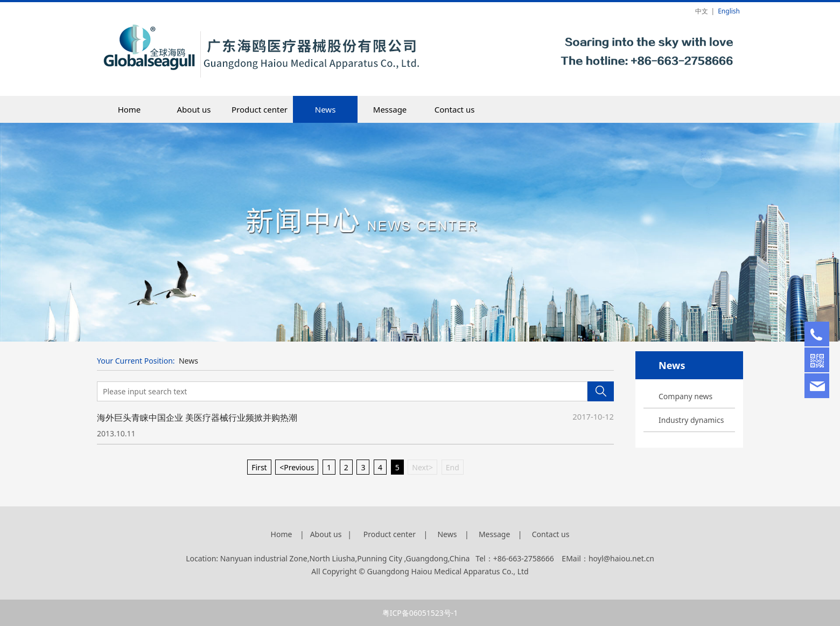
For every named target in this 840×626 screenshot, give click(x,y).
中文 (702, 11)
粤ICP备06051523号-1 (420, 613)
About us (194, 109)
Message (390, 109)
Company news (685, 396)
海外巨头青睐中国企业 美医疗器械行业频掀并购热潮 (197, 418)
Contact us (455, 109)
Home (129, 109)
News (325, 109)
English (729, 11)
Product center (260, 109)
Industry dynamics (691, 420)
